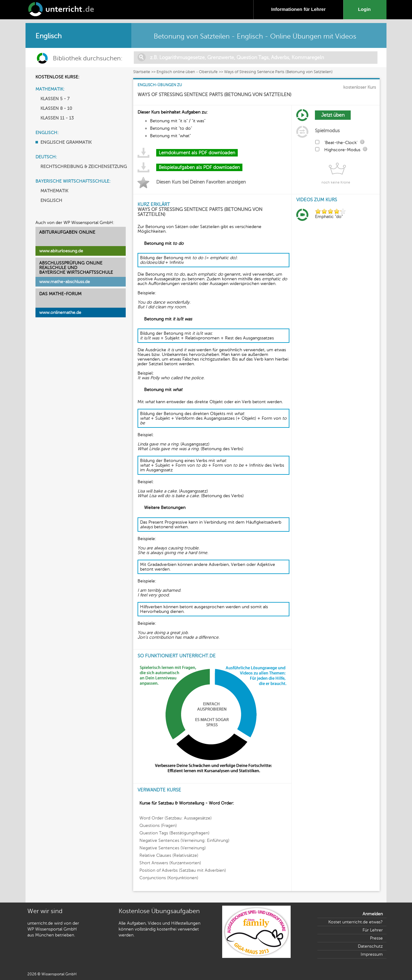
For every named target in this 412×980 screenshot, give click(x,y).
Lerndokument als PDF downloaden (197, 153)
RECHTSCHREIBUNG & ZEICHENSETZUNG (84, 167)
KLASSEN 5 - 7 (55, 99)
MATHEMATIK (54, 191)
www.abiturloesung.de (61, 251)
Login (365, 9)
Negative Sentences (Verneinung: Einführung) (184, 840)
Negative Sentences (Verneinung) (173, 848)
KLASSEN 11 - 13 (57, 118)
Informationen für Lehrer (298, 9)
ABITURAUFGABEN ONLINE (67, 232)
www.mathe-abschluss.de (65, 282)
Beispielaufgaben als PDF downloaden (199, 167)
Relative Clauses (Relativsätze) (169, 855)
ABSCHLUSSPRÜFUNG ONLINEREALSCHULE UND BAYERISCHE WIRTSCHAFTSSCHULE (76, 268)
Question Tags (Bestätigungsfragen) (174, 833)
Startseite (142, 72)
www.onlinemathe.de (60, 313)
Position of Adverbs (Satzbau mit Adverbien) (183, 870)
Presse (376, 938)
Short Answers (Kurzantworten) (170, 863)
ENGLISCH (51, 201)
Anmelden (373, 914)
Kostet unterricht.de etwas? (356, 922)
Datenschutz (370, 946)
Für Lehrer (373, 930)
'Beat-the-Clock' (341, 143)
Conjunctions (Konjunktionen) (169, 878)
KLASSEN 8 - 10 (56, 108)
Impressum (372, 954)
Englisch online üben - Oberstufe (187, 72)
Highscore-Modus (342, 150)
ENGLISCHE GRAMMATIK (66, 142)
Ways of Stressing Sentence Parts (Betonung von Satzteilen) (278, 72)
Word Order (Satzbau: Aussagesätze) (176, 818)
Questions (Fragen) (158, 826)
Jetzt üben (333, 115)
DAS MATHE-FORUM (60, 294)
